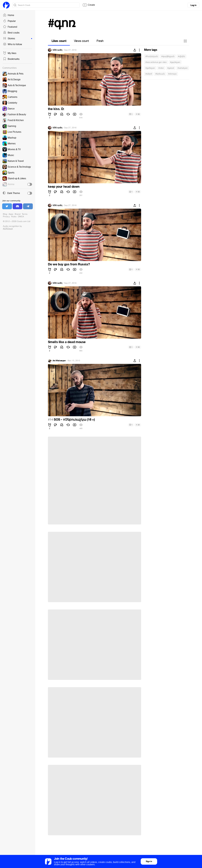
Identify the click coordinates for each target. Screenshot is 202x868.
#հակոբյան (152, 56)
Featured (10, 27)
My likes (10, 53)
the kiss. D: (56, 109)
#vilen (161, 68)
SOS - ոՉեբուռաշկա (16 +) (74, 420)
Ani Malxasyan (59, 361)
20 (138, 425)
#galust (171, 68)
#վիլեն (181, 56)
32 (138, 114)
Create (89, 5)
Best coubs (11, 33)
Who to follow (12, 44)
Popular (9, 21)
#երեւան (160, 74)
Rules (14, 217)
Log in (193, 5)
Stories (17, 39)
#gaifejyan (150, 68)
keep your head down (64, 187)
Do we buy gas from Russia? (69, 264)
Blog (5, 214)
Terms (25, 214)
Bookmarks (11, 59)
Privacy (6, 217)
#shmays (172, 74)
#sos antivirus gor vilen (156, 62)
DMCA (21, 217)
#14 (50, 420)
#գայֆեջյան (168, 56)
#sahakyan (183, 68)
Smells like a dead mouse (67, 342)
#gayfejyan (175, 62)
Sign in (149, 861)
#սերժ (149, 74)
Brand (18, 214)
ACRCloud (8, 229)
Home (9, 15)
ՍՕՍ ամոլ (57, 50)
